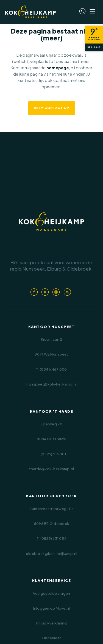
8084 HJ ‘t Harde (51, 439)
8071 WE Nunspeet (51, 354)
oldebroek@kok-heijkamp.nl (51, 554)
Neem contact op (51, 108)
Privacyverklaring (51, 623)
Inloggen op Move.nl (52, 608)
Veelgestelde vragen (52, 593)
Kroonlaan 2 (52, 339)
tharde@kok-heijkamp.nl (52, 469)
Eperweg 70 (51, 424)
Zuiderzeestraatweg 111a (52, 509)
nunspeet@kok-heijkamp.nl (51, 384)
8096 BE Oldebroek (51, 524)
